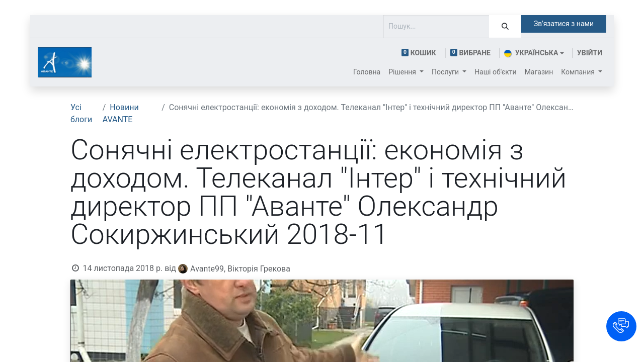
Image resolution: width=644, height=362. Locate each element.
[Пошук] (505, 26)
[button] (621, 326)
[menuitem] (367, 72)
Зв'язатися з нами (564, 24)
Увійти (590, 53)
